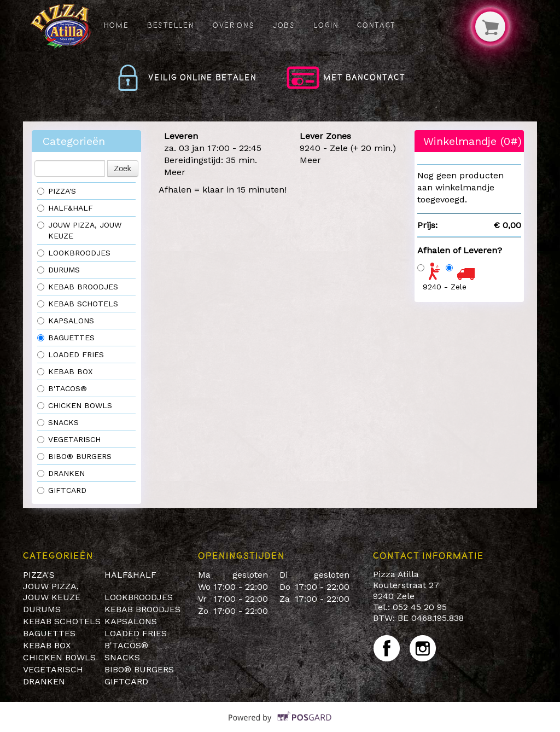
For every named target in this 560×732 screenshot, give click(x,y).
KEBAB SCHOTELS (78, 304)
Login (326, 25)
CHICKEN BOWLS (75, 405)
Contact (376, 25)
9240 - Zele (445, 287)
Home (116, 25)
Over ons (234, 25)
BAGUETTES (66, 338)
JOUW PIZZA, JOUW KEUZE (79, 230)
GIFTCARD (62, 490)
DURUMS (59, 270)
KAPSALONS (66, 321)
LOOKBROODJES (74, 253)
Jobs (284, 25)
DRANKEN (61, 473)
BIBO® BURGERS (74, 456)
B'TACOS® (62, 388)
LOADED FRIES (71, 355)
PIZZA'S (58, 191)
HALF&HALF (65, 208)
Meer (175, 172)
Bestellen (171, 25)
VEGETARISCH (69, 439)
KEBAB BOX (65, 371)
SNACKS (58, 422)
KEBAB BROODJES (78, 287)
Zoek (123, 169)
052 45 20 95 (420, 607)
